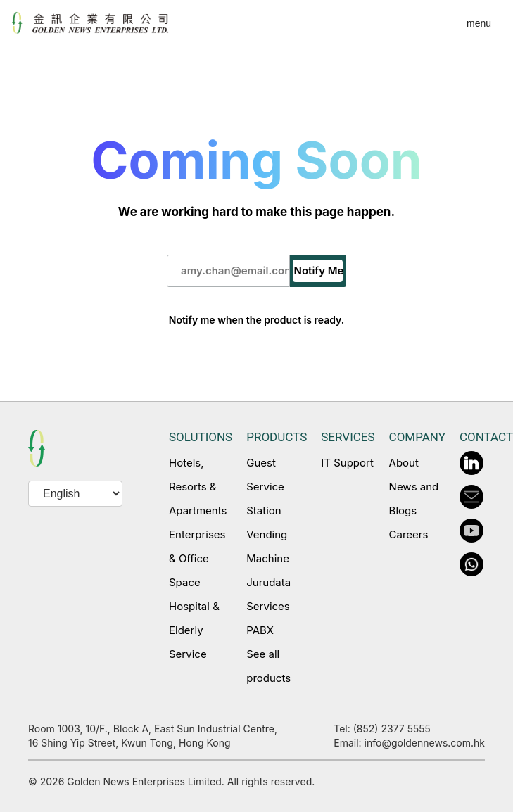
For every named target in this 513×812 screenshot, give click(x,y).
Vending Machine (268, 546)
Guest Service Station (265, 487)
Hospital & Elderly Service (194, 630)
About (404, 463)
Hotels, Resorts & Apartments (198, 487)
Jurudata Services (268, 594)
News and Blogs (414, 499)
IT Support (347, 463)
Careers (409, 534)
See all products (268, 666)
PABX (260, 630)
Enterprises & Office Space (197, 558)
